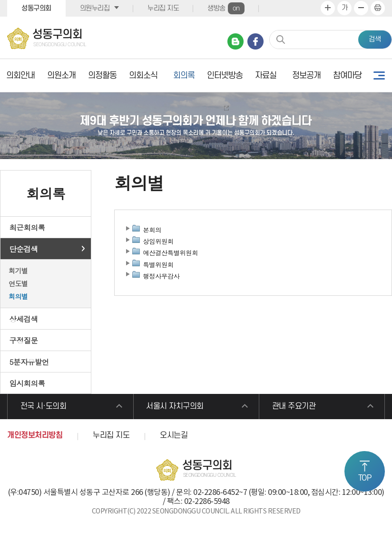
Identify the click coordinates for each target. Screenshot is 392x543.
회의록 (184, 75)
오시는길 (174, 436)
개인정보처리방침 (35, 436)
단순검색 (24, 249)
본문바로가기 (0, 0)
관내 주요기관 (294, 407)
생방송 (226, 8)
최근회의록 (27, 227)
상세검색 (24, 319)
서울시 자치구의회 (175, 407)
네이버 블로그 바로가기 (235, 41)
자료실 (266, 75)
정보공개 (306, 75)
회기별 (18, 271)
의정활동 (102, 75)
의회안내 (20, 75)
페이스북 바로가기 (255, 41)
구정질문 (24, 340)
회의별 (18, 296)
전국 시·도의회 (44, 407)
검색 (375, 39)
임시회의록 (27, 383)
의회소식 (143, 75)
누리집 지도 (163, 8)
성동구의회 (36, 8)
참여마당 (347, 75)
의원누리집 (95, 8)
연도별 (18, 283)
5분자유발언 (29, 362)
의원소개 (61, 75)
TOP (365, 478)
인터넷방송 (225, 75)
